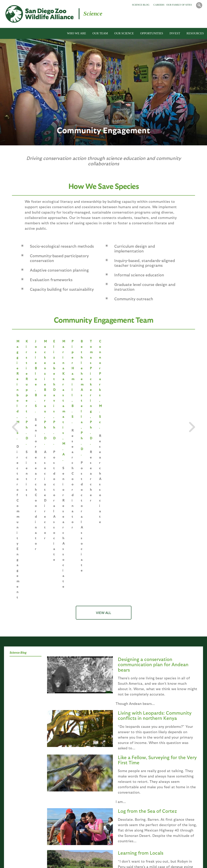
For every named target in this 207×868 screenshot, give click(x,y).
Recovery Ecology (63, 829)
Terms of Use (94, 859)
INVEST (175, 33)
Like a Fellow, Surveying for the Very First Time (157, 560)
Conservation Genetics (67, 801)
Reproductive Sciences (67, 806)
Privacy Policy (69, 859)
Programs (115, 742)
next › (126, 694)
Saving (19, 742)
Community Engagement (68, 834)
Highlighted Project (168, 795)
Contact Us (148, 859)
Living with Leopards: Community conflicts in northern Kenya (155, 515)
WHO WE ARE (77, 33)
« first (71, 694)
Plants (107, 818)
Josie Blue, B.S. (140, 383)
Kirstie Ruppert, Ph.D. (89, 383)
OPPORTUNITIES (152, 33)
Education (91, 742)
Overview (160, 742)
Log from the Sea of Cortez (147, 611)
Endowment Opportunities (173, 801)
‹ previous (88, 694)
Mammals (110, 801)
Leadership (59, 795)
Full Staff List (61, 840)
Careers (159, 5)
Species (36, 742)
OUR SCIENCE (124, 33)
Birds (107, 806)
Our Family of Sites (179, 5)
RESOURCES (195, 33)
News (4, 821)
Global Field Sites (12, 816)
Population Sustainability (68, 812)
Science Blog (141, 5)
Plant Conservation (64, 823)
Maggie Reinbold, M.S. (38, 383)
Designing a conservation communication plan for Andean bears (153, 464)
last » (139, 694)
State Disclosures (122, 859)
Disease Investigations (66, 818)
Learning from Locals (141, 652)
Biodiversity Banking (65, 846)
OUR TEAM (100, 33)
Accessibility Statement (179, 859)
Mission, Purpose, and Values (19, 795)
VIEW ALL (103, 412)
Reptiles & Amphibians (118, 812)
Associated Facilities (13, 810)
